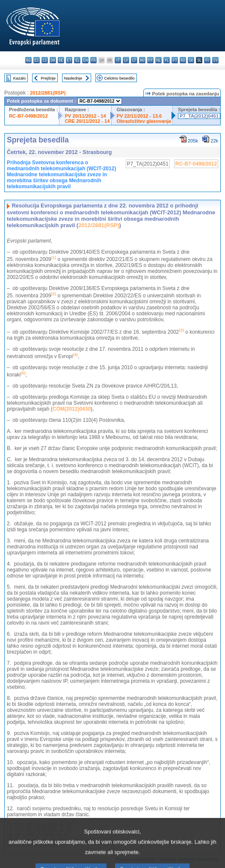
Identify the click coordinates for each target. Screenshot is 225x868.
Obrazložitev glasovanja (144, 121)
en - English (85, 60)
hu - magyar (142, 60)
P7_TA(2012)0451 (199, 116)
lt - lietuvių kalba (134, 60)
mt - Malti (150, 60)
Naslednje (73, 78)
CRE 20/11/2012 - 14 (87, 121)
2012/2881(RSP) (48, 93)
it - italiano (118, 60)
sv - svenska (215, 60)
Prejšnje (48, 78)
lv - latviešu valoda (126, 60)
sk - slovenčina (191, 60)
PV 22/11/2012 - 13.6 (139, 116)
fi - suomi (207, 60)
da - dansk (53, 60)
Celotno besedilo (119, 78)
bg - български (28, 60)
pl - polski (167, 60)
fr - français (93, 60)
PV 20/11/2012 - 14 (85, 116)
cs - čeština (45, 60)
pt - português (175, 60)
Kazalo (19, 78)
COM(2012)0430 (72, 409)
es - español (37, 60)
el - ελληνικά (77, 60)
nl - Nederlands (158, 60)
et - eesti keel (69, 60)
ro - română (183, 60)
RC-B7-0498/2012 (28, 116)
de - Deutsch (61, 60)
